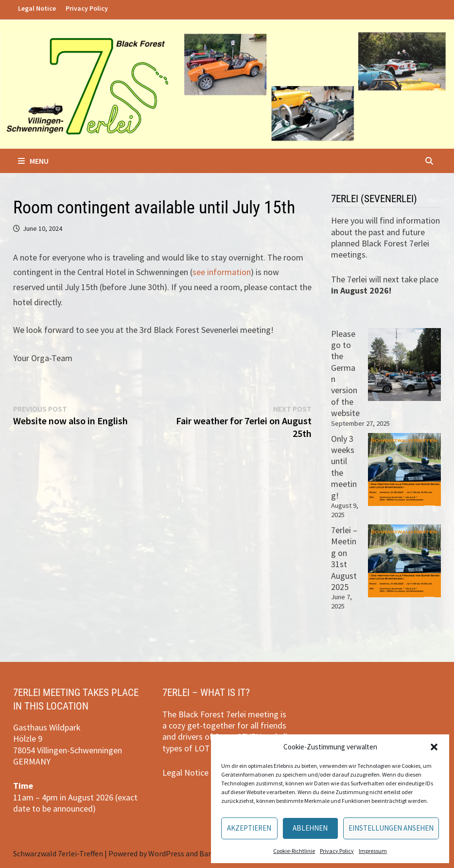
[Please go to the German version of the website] (404, 365)
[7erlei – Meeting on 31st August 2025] (404, 561)
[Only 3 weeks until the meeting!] (404, 469)
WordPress (166, 853)
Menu (33, 161)
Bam (207, 853)
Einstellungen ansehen (391, 828)
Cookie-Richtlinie (294, 851)
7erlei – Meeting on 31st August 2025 (344, 558)
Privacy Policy (337, 851)
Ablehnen (310, 828)
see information (222, 272)
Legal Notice (37, 8)
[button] (434, 747)
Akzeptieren (249, 828)
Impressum (373, 851)
